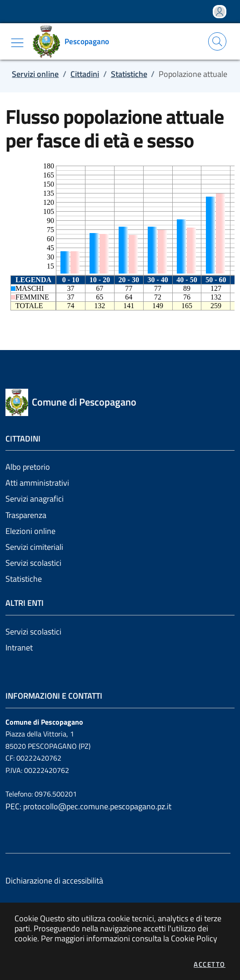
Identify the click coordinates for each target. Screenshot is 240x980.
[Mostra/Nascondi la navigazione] (17, 43)
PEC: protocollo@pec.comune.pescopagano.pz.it (88, 806)
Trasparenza (26, 515)
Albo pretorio (28, 467)
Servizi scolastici (33, 563)
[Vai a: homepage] (74, 41)
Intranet (19, 647)
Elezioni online (30, 531)
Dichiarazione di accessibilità (54, 881)
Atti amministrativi (37, 483)
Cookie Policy (194, 938)
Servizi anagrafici (35, 499)
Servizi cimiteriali (34, 547)
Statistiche (24, 579)
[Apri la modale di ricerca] (217, 41)
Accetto (210, 964)
